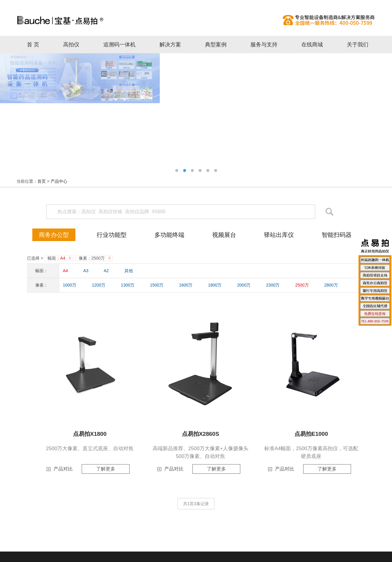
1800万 (215, 285)
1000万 (70, 285)
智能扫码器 (337, 235)
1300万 (128, 285)
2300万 (273, 285)
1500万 (157, 285)
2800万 (331, 285)
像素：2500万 (92, 258)
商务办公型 (54, 235)
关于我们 (358, 45)
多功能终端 (169, 235)
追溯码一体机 (119, 45)
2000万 (244, 285)
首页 (42, 181)
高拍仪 (196, 20)
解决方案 (170, 45)
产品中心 (59, 181)
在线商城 (312, 45)
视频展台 (224, 235)
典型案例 (216, 45)
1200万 (99, 285)
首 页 (33, 45)
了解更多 (106, 469)
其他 (129, 271)
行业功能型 (112, 235)
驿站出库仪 (279, 235)
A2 (106, 271)
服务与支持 (264, 45)
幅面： (56, 258)
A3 (86, 271)
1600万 (186, 285)
